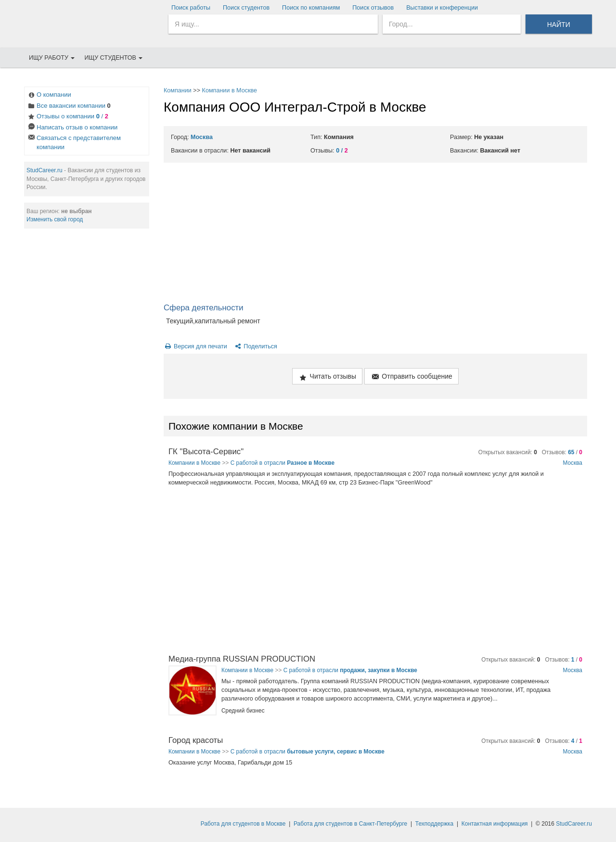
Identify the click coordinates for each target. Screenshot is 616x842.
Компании (178, 90)
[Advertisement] (375, 235)
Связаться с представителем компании (74, 142)
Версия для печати (195, 346)
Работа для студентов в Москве (243, 824)
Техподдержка (435, 824)
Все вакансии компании (69, 107)
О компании (49, 96)
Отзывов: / (562, 452)
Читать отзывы (327, 377)
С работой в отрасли (282, 463)
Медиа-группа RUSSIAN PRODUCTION (242, 659)
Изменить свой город (55, 219)
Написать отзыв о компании (72, 128)
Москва (202, 137)
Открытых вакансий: (508, 452)
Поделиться (255, 346)
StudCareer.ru (45, 170)
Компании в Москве (230, 90)
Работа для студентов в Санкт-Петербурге (350, 824)
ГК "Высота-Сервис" (206, 452)
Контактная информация (495, 824)
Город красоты (196, 740)
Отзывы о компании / (68, 117)
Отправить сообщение (411, 377)
